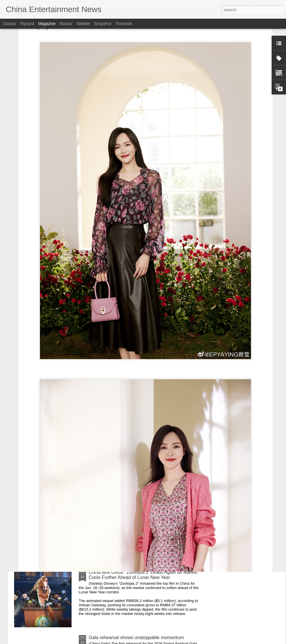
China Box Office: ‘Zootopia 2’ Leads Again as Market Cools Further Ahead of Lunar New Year (143, 575)
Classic (9, 24)
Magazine (47, 24)
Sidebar (83, 24)
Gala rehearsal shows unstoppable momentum (136, 638)
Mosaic (66, 24)
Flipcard (27, 24)
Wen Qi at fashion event (113, 507)
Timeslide (124, 24)
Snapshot (103, 24)
